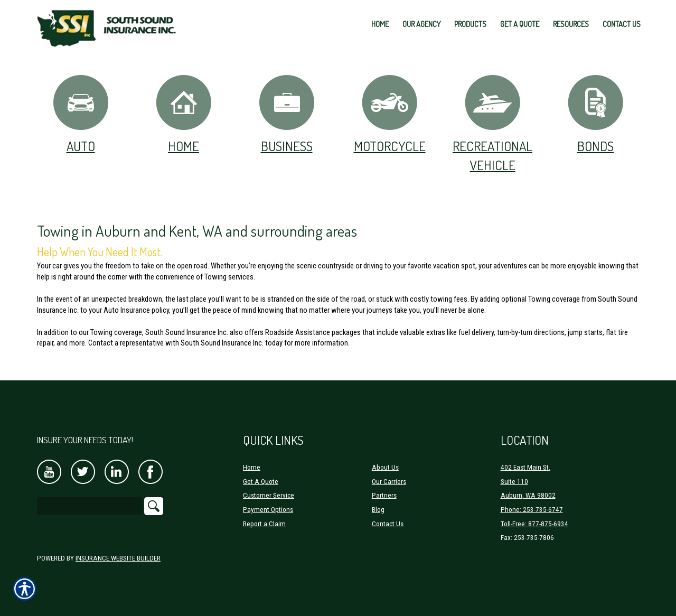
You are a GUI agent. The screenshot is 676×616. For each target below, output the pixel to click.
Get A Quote (261, 482)
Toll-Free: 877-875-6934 (534, 524)
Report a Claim (264, 524)
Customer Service (269, 495)
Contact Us (388, 524)
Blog (378, 510)
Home (184, 114)
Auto (81, 114)
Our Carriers (389, 482)
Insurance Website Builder (118, 558)
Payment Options (268, 510)
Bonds (595, 114)
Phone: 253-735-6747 (532, 510)
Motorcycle (390, 114)
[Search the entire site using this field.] (90, 506)
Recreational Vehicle (492, 123)
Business (287, 114)
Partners (384, 495)
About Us (385, 467)
